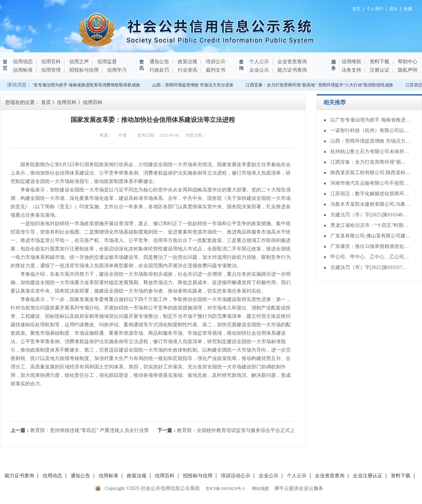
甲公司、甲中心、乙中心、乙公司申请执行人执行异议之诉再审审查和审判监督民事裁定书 (371, 257)
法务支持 (351, 70)
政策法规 (187, 62)
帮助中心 (407, 62)
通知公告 (159, 62)
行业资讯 (187, 70)
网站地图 (259, 489)
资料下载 (379, 62)
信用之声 (78, 62)
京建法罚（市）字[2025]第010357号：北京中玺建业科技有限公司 (371, 267)
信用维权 (351, 62)
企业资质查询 (291, 62)
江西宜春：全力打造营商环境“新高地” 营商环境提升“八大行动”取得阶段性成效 (321, 85)
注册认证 (379, 70)
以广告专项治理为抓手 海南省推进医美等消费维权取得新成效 (84, 85)
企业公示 (259, 70)
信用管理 (50, 70)
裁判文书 (215, 70)
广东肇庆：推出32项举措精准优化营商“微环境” (371, 246)
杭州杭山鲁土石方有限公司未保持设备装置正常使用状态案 (371, 152)
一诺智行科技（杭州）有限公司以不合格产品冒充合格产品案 (371, 130)
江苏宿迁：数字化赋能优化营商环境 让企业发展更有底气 (371, 194)
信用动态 (23, 62)
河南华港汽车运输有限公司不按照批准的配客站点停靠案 (371, 183)
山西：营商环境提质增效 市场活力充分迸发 (194, 85)
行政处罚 (159, 70)
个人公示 (259, 62)
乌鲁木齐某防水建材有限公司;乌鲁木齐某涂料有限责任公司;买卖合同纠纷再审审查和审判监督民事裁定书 (371, 204)
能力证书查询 (291, 70)
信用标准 (23, 70)
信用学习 (116, 70)
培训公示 (215, 62)
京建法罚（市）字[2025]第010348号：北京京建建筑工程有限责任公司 (371, 215)
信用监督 (106, 62)
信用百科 (50, 62)
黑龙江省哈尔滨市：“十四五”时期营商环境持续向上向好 (371, 225)
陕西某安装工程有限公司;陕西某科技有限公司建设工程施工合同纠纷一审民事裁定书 (371, 173)
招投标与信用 (83, 70)
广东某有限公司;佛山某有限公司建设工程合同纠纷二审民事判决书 (371, 236)
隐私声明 (407, 70)
